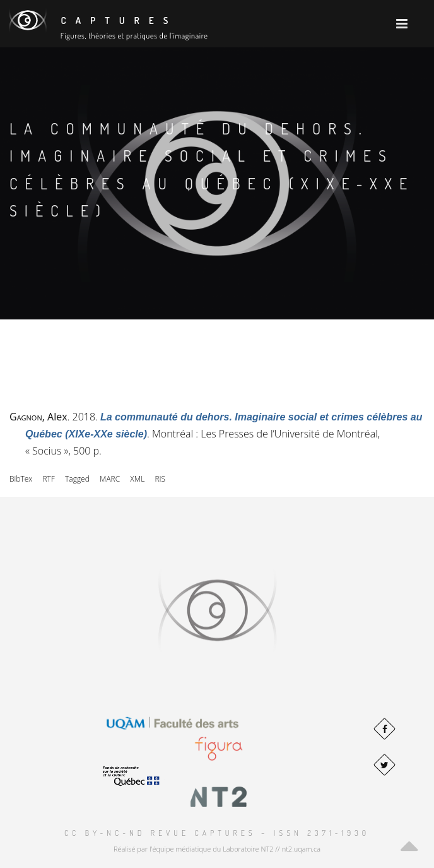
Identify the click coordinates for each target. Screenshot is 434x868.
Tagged (77, 479)
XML (137, 479)
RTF (48, 479)
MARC (110, 479)
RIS (160, 479)
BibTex (21, 479)
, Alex (38, 417)
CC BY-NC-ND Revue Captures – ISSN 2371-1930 (217, 833)
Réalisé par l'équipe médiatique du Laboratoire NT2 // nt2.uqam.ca (217, 849)
